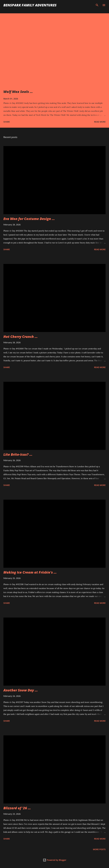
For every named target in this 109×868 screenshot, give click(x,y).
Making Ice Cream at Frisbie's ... (30, 572)
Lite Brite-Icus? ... (18, 454)
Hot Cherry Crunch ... (21, 336)
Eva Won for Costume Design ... (29, 219)
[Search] (97, 5)
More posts (99, 849)
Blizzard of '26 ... (17, 808)
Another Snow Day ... (21, 690)
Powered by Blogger (55, 860)
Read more (100, 122)
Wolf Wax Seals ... (18, 92)
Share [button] (7, 122)
